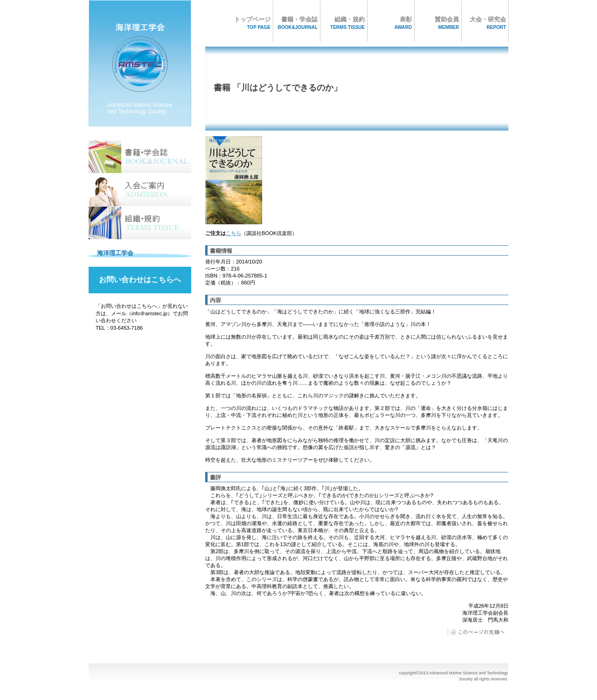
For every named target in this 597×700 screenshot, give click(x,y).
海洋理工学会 (140, 65)
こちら (233, 233)
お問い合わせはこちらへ (140, 280)
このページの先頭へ (478, 632)
